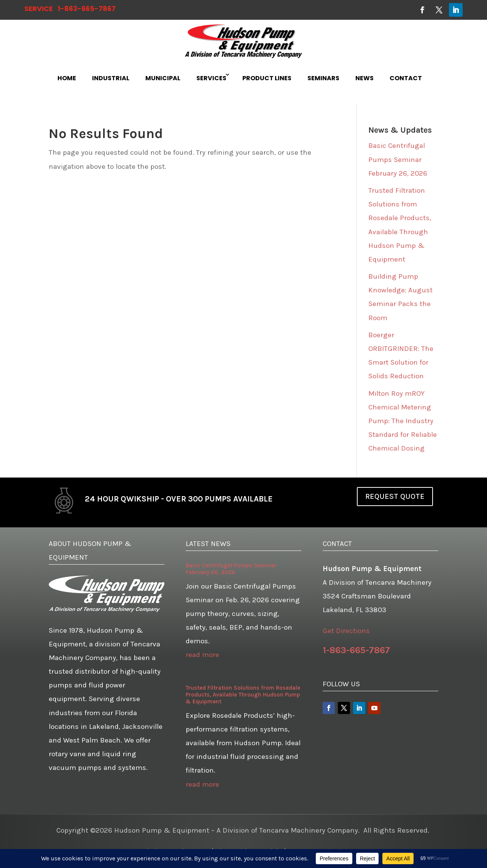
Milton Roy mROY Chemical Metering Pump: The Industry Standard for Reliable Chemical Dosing (403, 421)
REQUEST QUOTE (395, 496)
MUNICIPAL (163, 78)
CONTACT (406, 78)
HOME (67, 78)
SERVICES (211, 78)
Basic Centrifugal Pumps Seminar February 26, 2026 (398, 159)
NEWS (364, 78)
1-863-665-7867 (87, 9)
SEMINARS (323, 78)
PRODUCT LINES (267, 78)
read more (202, 655)
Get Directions (346, 631)
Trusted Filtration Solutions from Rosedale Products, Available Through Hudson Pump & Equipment (243, 695)
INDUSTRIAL (111, 78)
